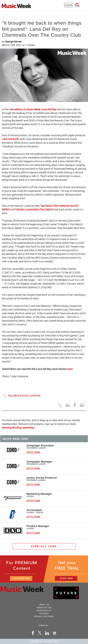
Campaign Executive (40, 445)
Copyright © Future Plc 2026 (44, 641)
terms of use (44, 607)
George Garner (14, 41)
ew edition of (25, 109)
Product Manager (38, 526)
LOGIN (69, 5)
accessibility (44, 610)
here (70, 369)
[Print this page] (82, 405)
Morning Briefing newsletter (18, 428)
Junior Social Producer (42, 478)
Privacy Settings (44, 616)
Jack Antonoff (10, 139)
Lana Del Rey (49, 109)
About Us (44, 605)
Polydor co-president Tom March (34, 209)
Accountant (34, 510)
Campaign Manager (39, 461)
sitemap (44, 613)
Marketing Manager (39, 494)
